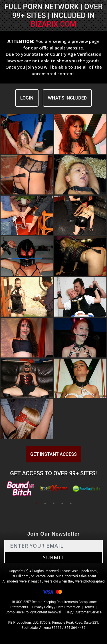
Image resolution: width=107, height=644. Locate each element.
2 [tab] (45, 503)
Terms (89, 607)
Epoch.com (88, 571)
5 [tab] (71, 503)
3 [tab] (54, 503)
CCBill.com (20, 576)
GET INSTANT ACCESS (53, 454)
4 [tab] (62, 503)
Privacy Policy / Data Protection (56, 607)
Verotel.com (45, 576)
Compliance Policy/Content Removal (33, 612)
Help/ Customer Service (83, 612)
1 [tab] (37, 503)
